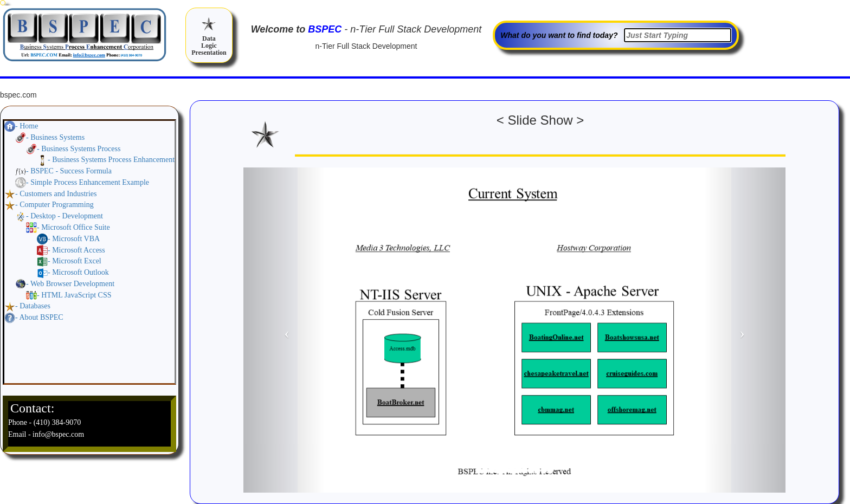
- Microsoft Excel (75, 261)
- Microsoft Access (76, 250)
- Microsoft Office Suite (73, 227)
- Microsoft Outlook (78, 272)
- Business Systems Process (79, 149)
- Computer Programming (54, 205)
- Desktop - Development (65, 216)
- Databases (33, 306)
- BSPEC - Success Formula (69, 171)
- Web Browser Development (70, 284)
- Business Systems (55, 137)
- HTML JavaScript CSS (74, 295)
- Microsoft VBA (74, 239)
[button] (284, 330)
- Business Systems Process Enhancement (111, 160)
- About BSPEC (39, 317)
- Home (27, 126)
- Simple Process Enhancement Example (88, 182)
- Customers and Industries (56, 194)
